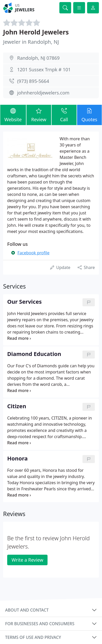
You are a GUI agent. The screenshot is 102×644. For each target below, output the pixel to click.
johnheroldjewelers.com (43, 93)
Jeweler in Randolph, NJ (31, 42)
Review (39, 115)
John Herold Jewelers (36, 32)
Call (64, 115)
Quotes (89, 115)
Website (13, 115)
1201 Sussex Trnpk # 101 (44, 69)
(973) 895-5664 (33, 81)
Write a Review (27, 560)
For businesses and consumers (40, 624)
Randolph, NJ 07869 (38, 58)
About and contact (27, 610)
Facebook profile (33, 253)
